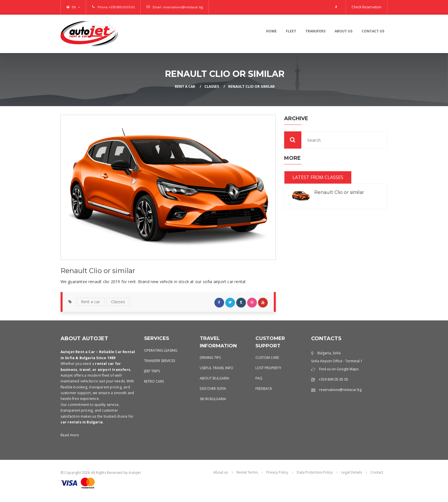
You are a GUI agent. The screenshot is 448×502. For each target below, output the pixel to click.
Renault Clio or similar (251, 86)
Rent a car (90, 302)
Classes (212, 86)
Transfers (315, 31)
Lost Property (268, 368)
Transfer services (160, 361)
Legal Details (352, 472)
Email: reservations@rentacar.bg (178, 7)
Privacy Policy (277, 472)
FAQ (259, 378)
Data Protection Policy (315, 472)
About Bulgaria (215, 378)
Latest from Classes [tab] (318, 177)
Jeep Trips (152, 371)
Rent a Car (185, 86)
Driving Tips (210, 358)
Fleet (291, 31)
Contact (377, 472)
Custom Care (267, 358)
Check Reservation (366, 7)
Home (271, 31)
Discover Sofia (213, 389)
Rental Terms (247, 472)
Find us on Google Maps (339, 369)
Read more (70, 435)
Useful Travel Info (217, 368)
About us (344, 31)
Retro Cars (154, 381)
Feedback (264, 389)
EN (74, 7)
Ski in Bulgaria (213, 399)
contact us (373, 31)
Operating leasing (161, 350)
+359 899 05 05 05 (122, 7)
